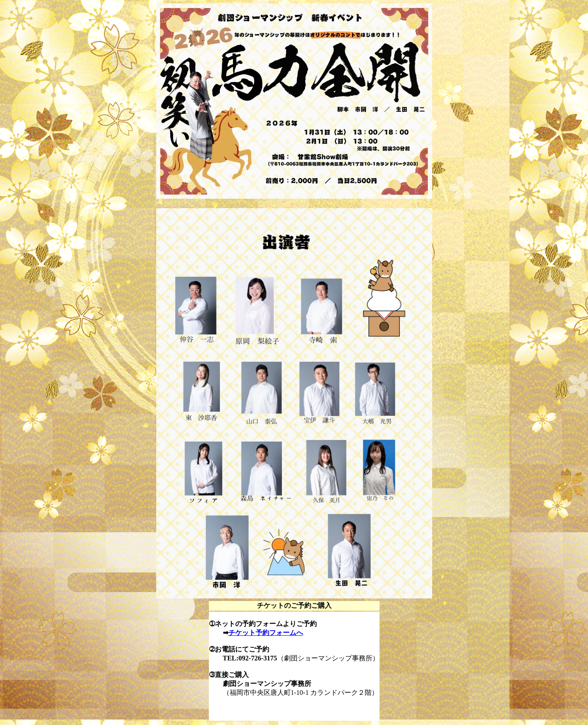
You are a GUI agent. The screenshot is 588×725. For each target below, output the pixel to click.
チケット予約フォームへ (266, 633)
